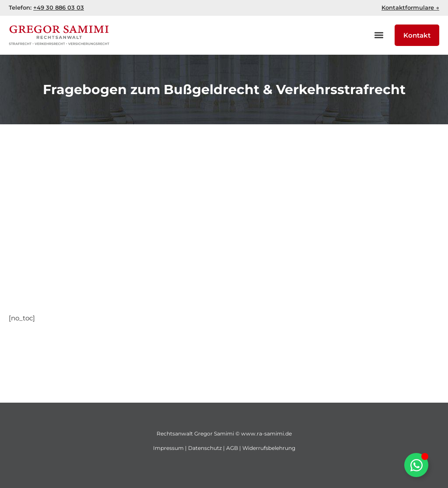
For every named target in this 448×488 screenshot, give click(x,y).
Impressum (168, 448)
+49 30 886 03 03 (59, 7)
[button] (379, 35)
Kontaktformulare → (410, 7)
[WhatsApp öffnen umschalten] (416, 465)
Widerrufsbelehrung (269, 448)
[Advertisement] (224, 207)
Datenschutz (205, 448)
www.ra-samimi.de (266, 434)
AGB (232, 448)
